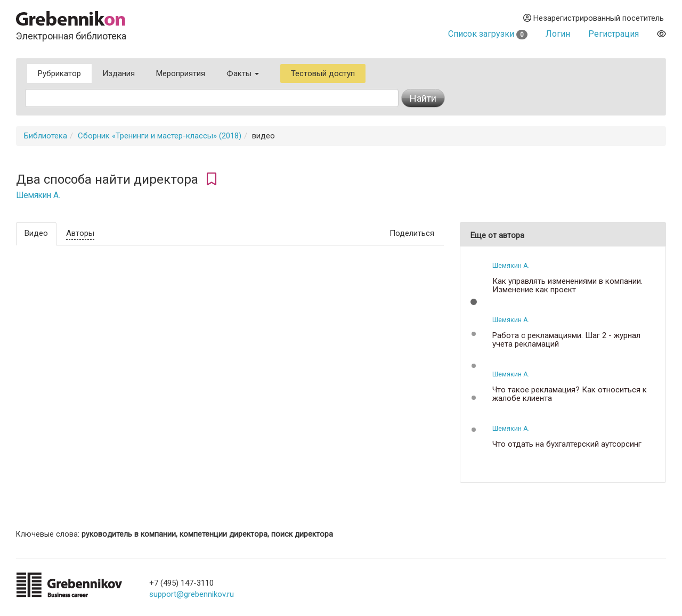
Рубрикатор (59, 73)
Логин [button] (558, 34)
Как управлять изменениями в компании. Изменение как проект (567, 286)
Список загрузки (488, 34)
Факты (243, 73)
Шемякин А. (38, 195)
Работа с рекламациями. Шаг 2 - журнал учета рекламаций (566, 340)
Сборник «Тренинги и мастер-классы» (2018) (160, 136)
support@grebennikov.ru (192, 594)
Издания (119, 73)
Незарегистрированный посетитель (594, 18)
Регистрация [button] (614, 34)
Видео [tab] (36, 233)
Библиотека (46, 136)
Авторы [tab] (80, 233)
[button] (474, 302)
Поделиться (412, 233)
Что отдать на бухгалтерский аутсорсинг (567, 444)
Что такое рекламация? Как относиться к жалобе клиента (570, 394)
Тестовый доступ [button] (323, 73)
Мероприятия (181, 73)
